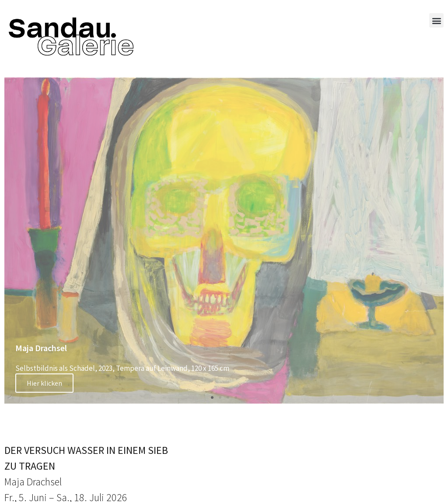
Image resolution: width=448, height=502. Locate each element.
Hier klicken (44, 383)
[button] (436, 20)
